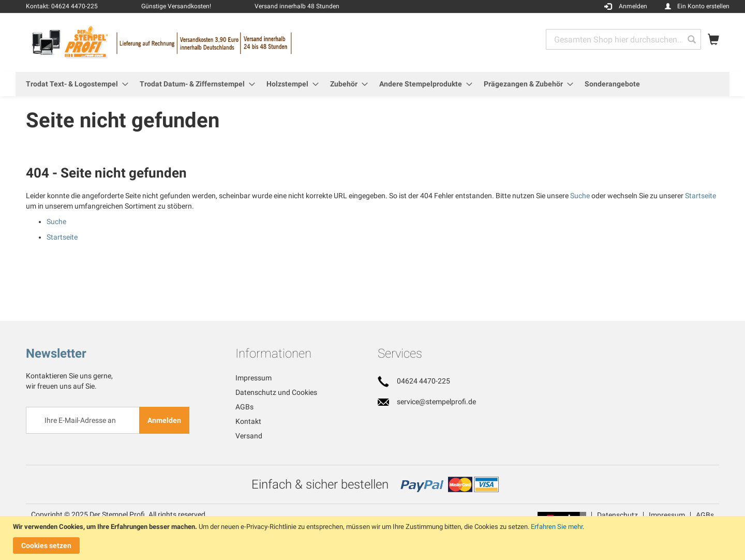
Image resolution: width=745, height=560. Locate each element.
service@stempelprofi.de (436, 402)
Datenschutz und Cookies (276, 392)
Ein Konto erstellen (703, 6)
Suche (580, 196)
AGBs (244, 407)
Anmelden (633, 6)
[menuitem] (74, 84)
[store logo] (199, 42)
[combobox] (623, 39)
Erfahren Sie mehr (557, 527)
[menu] (373, 84)
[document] (374, 538)
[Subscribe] (164, 420)
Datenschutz (617, 515)
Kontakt (248, 421)
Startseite (701, 196)
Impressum (254, 378)
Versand (249, 436)
